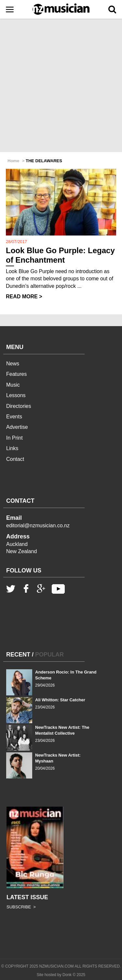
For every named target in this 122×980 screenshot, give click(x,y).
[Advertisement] (61, 86)
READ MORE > (24, 297)
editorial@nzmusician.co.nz (38, 525)
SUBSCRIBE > (21, 907)
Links (12, 448)
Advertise (17, 427)
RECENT (18, 655)
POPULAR (49, 655)
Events (14, 417)
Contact (15, 459)
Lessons (16, 395)
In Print (14, 438)
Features (16, 374)
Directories (19, 406)
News (13, 364)
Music (13, 385)
